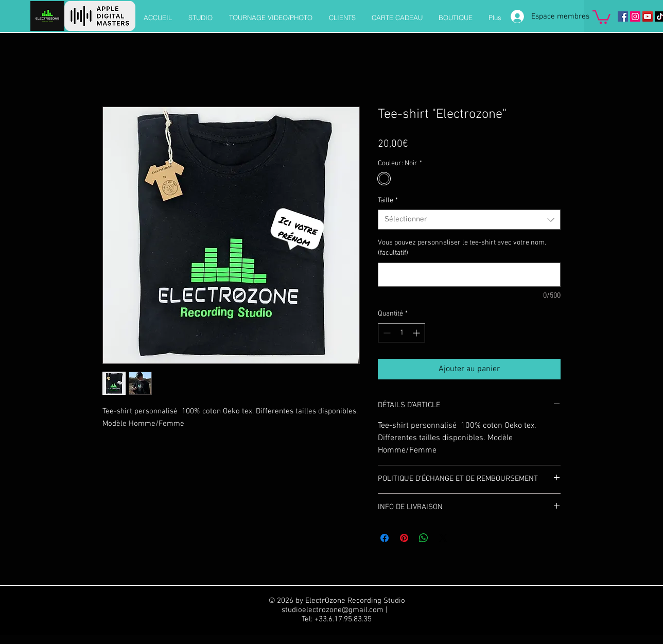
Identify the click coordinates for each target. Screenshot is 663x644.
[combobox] (469, 220)
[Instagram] (635, 16)
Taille (388, 201)
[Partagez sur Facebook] (385, 538)
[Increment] (417, 333)
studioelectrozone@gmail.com (333, 610)
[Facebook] (623, 16)
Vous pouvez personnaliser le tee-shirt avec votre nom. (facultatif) (462, 248)
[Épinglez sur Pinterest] (404, 538)
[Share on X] (443, 538)
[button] (601, 16)
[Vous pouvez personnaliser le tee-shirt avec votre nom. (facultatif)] (469, 275)
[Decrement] (386, 333)
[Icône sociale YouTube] (648, 16)
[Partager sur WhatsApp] (424, 538)
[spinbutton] (402, 333)
